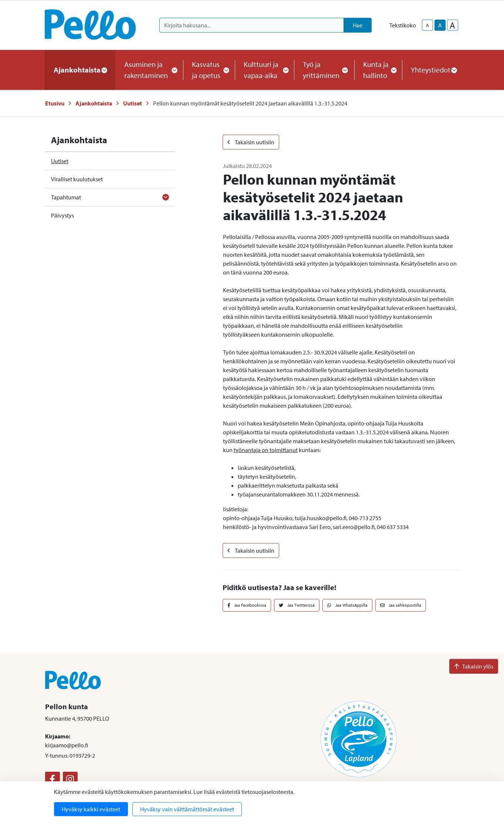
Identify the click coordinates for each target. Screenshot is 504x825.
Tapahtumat (66, 197)
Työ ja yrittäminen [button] (324, 70)
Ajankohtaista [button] (80, 70)
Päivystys (62, 215)
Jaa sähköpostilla (401, 605)
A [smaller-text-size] (427, 25)
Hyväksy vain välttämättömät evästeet (187, 809)
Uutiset (133, 103)
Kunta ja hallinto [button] (378, 70)
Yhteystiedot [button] (434, 70)
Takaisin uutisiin (251, 142)
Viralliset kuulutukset (77, 179)
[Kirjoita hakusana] (252, 25)
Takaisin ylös (474, 666)
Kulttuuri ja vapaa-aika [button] (264, 70)
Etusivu (55, 103)
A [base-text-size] (440, 25)
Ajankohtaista (94, 103)
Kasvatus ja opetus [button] (209, 70)
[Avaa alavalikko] (166, 197)
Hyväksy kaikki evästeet (91, 809)
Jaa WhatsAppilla (347, 605)
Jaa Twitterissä (297, 605)
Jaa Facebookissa (247, 605)
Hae (358, 25)
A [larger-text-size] (452, 25)
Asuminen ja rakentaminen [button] (149, 70)
